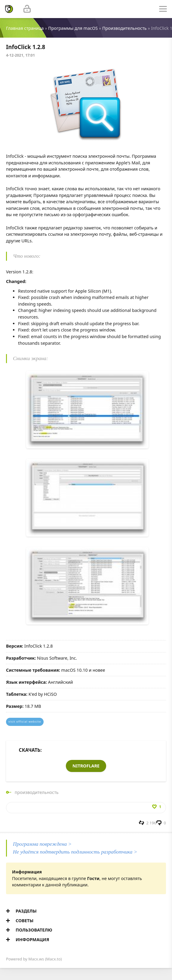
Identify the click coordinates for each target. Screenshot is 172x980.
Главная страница (25, 28)
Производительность (124, 28)
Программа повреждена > (42, 844)
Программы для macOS (73, 28)
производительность (37, 792)
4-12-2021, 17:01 (20, 55)
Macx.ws (36, 959)
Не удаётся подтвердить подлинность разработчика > (75, 852)
